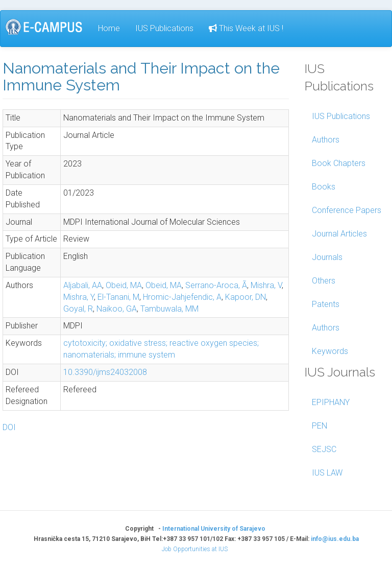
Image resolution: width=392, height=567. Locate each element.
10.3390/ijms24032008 (105, 372)
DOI (9, 427)
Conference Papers (347, 210)
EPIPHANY (331, 402)
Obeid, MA (124, 285)
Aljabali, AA (83, 285)
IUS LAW (327, 473)
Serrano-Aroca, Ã (216, 285)
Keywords (330, 351)
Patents (326, 304)
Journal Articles (339, 234)
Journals (327, 257)
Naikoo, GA (117, 309)
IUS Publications (164, 28)
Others (324, 281)
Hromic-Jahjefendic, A (182, 297)
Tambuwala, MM (169, 309)
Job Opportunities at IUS (195, 549)
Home (109, 28)
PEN (320, 426)
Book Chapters (339, 163)
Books (324, 187)
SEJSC (324, 449)
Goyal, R (78, 309)
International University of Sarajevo (214, 529)
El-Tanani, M (118, 297)
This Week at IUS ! (246, 28)
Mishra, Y (79, 297)
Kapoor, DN (246, 297)
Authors (326, 140)
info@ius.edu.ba (335, 539)
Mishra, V (266, 285)
